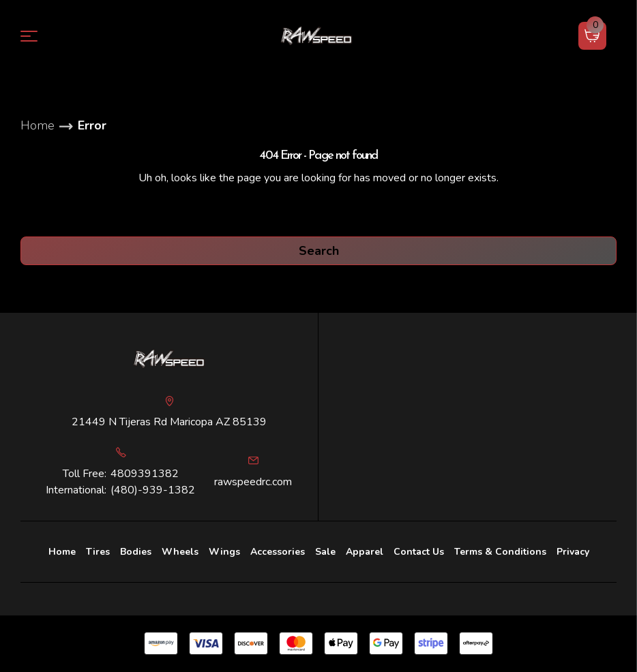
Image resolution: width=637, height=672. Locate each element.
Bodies (136, 552)
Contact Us (419, 552)
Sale (325, 552)
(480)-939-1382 (153, 490)
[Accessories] (278, 552)
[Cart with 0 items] (592, 36)
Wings (224, 552)
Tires (98, 552)
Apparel (365, 552)
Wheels (180, 552)
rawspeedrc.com (253, 482)
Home (62, 552)
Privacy (573, 552)
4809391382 (145, 474)
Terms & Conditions (500, 552)
